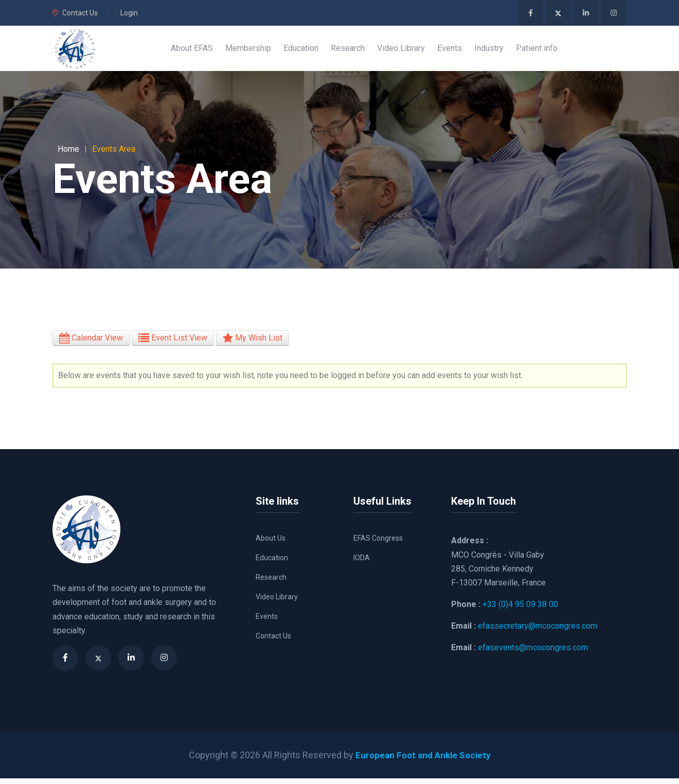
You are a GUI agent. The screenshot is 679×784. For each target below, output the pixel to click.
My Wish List (253, 344)
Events (267, 622)
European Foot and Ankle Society (423, 761)
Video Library (277, 603)
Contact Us (75, 13)
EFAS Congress (378, 544)
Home (68, 155)
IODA (362, 564)
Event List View (173, 344)
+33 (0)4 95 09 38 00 (520, 610)
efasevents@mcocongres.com (533, 654)
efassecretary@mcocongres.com (538, 632)
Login (129, 13)
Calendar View (91, 344)
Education (272, 564)
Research (271, 583)
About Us (271, 544)
